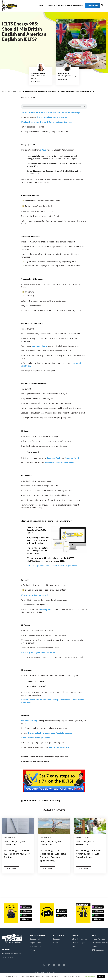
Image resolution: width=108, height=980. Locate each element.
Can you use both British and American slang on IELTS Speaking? (50, 112)
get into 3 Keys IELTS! (59, 747)
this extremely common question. (52, 117)
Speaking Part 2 (72, 458)
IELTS (4, 91)
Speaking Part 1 (55, 458)
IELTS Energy (59, 935)
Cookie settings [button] (89, 977)
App (74, 946)
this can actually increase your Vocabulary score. (50, 733)
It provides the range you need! (35, 738)
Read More (12, 869)
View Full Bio (36, 82)
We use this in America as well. (35, 595)
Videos (33, 950)
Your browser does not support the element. (54, 107)
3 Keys (43, 150)
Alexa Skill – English (79, 942)
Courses (47, 6)
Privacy (59, 973)
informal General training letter (59, 463)
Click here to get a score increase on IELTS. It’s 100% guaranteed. (53, 566)
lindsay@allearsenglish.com (12, 953)
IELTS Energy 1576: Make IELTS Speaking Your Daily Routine (18, 854)
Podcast (57, 6)
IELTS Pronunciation (15, 91)
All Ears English (38, 935)
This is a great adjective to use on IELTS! (39, 652)
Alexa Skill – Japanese (80, 939)
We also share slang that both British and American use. (46, 122)
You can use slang (29, 721)
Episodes (57, 939)
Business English (36, 946)
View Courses (88, 6)
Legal (72, 973)
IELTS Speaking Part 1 (12, 842)
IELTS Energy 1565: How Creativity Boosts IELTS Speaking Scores (90, 854)
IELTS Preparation (98, 950)
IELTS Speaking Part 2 (48, 842)
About (40, 6)
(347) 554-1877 (8, 957)
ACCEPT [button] (101, 977)
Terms (66, 973)
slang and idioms (39, 346)
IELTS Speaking (30, 91)
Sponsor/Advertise (71, 6)
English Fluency (36, 942)
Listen (75, 935)
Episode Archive (36, 939)
